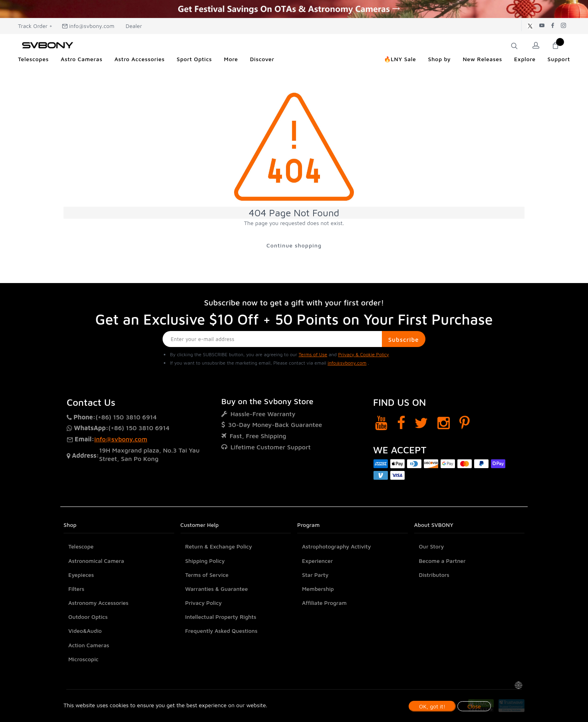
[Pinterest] (465, 423)
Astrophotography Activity (337, 546)
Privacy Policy (204, 603)
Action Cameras (89, 645)
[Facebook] (401, 423)
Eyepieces (81, 575)
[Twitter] (421, 423)
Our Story (432, 546)
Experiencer (317, 561)
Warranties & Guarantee (217, 589)
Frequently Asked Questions (221, 631)
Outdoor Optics (88, 617)
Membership (318, 589)
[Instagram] (444, 423)
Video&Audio (85, 631)
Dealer (133, 26)
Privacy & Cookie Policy (363, 354)
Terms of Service (207, 575)
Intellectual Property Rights (221, 617)
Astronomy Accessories (98, 603)
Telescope (81, 546)
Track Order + (35, 26)
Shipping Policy (205, 561)
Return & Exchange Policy (219, 546)
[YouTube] (381, 423)
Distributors (434, 575)
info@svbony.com (88, 26)
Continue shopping (294, 245)
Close (474, 706)
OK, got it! (432, 706)
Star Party (315, 575)
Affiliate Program (324, 603)
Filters (76, 589)
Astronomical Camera (96, 561)
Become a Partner (442, 561)
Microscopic (83, 659)
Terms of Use (313, 354)
